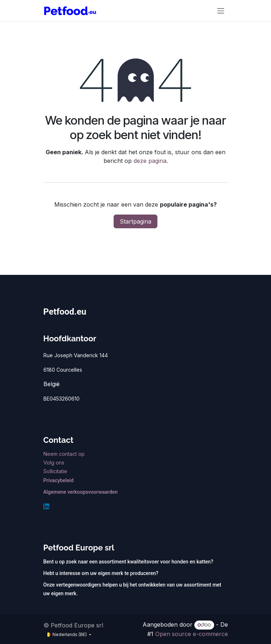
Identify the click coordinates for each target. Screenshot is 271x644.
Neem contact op (65, 454)
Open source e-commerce (192, 634)
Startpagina (135, 221)
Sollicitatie (55, 471)
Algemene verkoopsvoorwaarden (81, 492)
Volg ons (55, 463)
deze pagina (150, 161)
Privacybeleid (59, 480)
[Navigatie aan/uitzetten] (221, 10)
